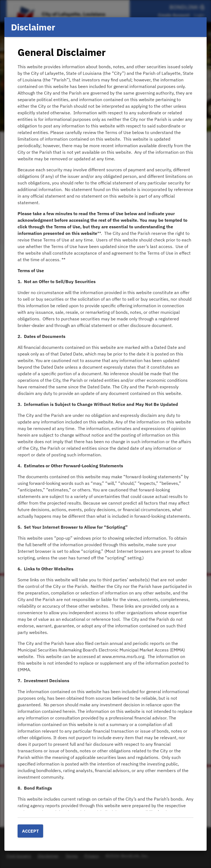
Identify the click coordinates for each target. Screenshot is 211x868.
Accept (30, 831)
